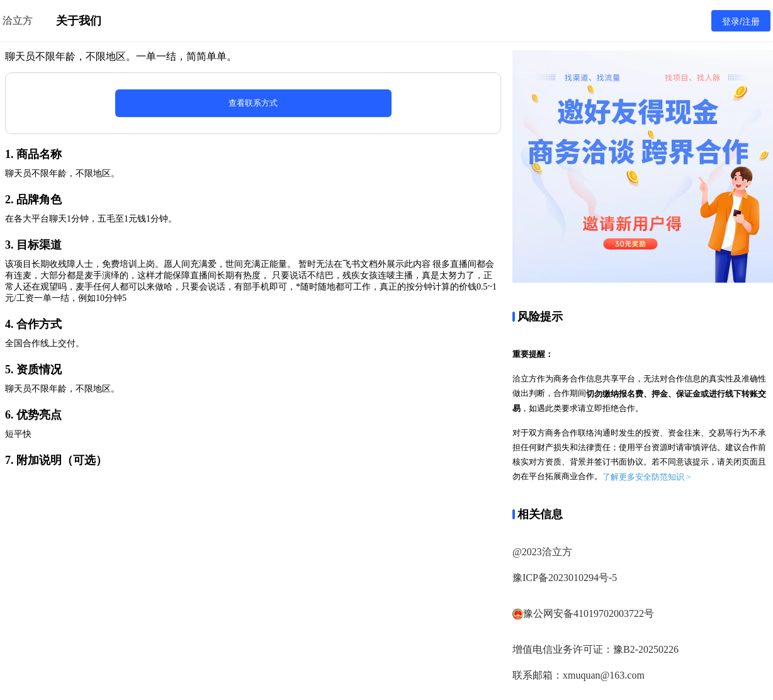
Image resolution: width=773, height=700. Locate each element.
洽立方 (18, 20)
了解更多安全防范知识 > (647, 477)
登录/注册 (741, 21)
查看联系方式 (253, 103)
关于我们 (79, 21)
